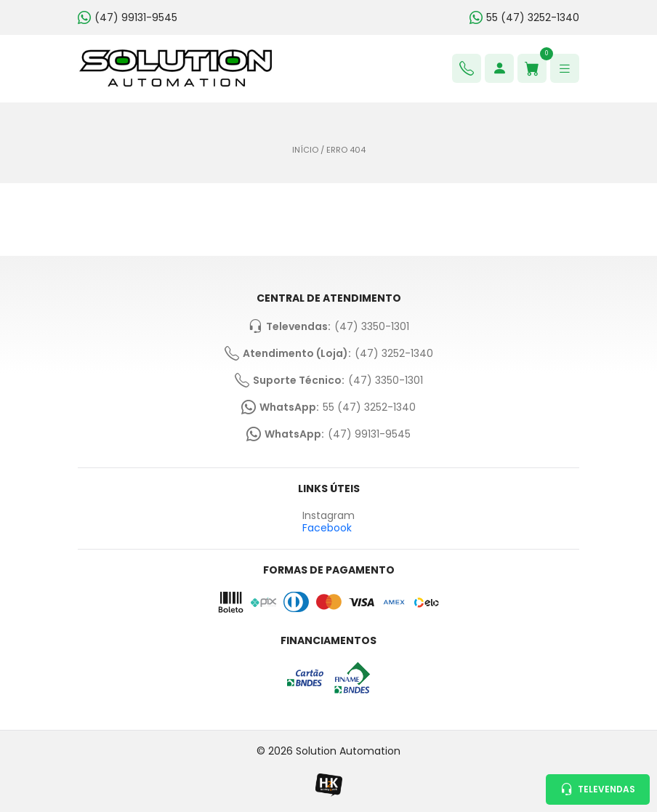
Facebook (327, 528)
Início (305, 150)
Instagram (328, 516)
